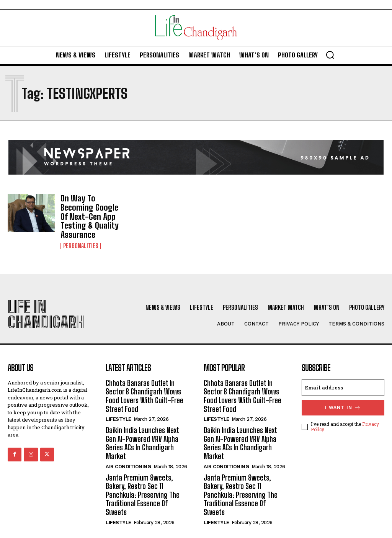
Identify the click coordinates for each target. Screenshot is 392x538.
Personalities (81, 234)
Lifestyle (118, 406)
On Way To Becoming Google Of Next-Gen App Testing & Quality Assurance (92, 211)
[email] (343, 376)
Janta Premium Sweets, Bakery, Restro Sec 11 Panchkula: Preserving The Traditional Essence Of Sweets (146, 475)
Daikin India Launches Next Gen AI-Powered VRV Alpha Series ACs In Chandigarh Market (142, 429)
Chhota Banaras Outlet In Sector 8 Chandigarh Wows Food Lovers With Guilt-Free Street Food (143, 383)
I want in (343, 396)
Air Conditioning (128, 452)
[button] (330, 55)
